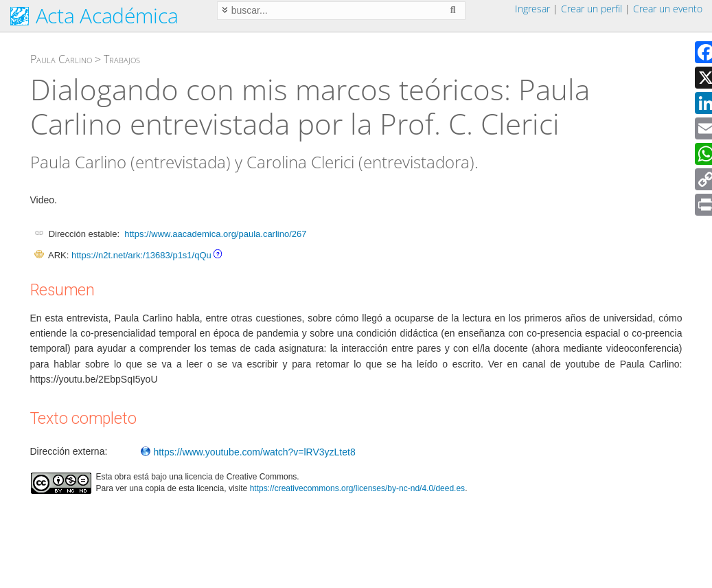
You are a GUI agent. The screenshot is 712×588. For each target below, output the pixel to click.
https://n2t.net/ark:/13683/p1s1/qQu (141, 255)
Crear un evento (668, 9)
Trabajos (122, 59)
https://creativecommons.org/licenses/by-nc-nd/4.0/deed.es (358, 488)
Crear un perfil (592, 9)
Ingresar (532, 9)
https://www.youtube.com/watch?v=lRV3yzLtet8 (248, 452)
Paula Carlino (61, 59)
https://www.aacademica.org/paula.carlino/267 (215, 234)
